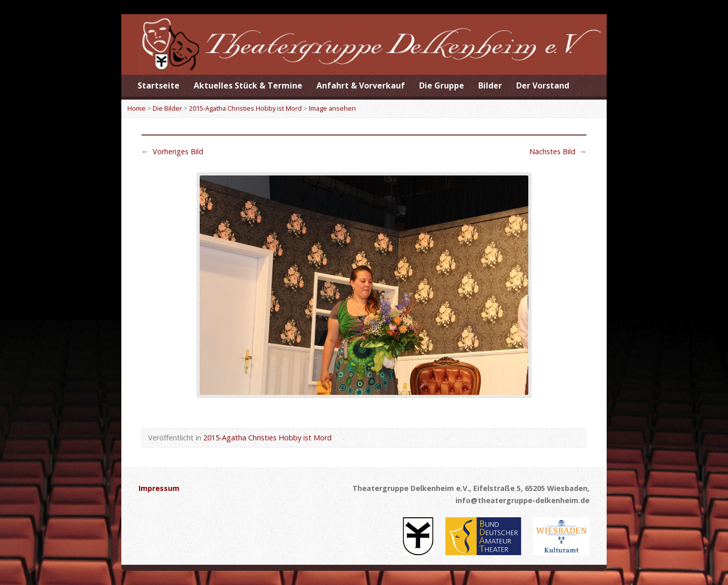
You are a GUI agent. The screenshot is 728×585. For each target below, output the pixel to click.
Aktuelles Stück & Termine (248, 85)
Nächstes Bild (558, 151)
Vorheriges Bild (172, 151)
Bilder (490, 85)
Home (136, 108)
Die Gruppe (442, 85)
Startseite (158, 85)
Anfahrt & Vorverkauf (361, 85)
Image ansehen (332, 108)
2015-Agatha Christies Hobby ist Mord (245, 108)
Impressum (159, 488)
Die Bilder (167, 108)
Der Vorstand (543, 85)
